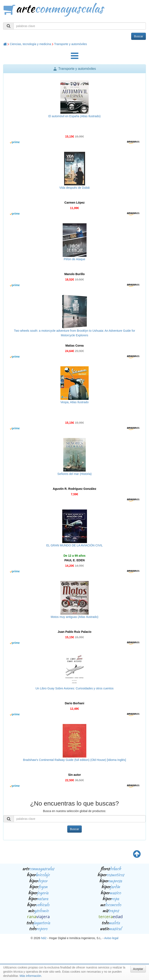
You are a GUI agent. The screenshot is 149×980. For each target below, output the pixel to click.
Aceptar (138, 969)
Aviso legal (111, 938)
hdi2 (44, 938)
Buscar (139, 36)
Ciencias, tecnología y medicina (30, 44)
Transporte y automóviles (71, 44)
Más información (30, 976)
